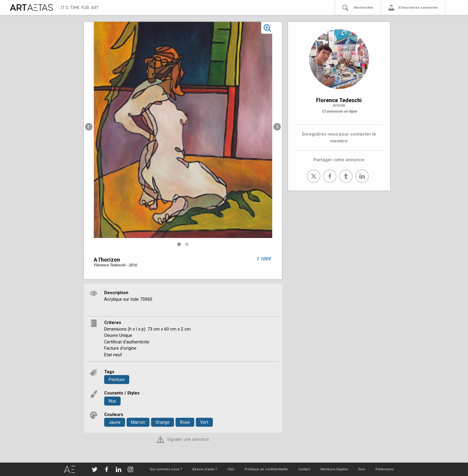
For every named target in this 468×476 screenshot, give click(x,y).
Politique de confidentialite (266, 469)
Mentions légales (334, 469)
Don (362, 469)
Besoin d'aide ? (205, 469)
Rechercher (364, 8)
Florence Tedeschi (339, 100)
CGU (231, 469)
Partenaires (385, 469)
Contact (304, 469)
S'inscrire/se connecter (418, 8)
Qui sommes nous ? (166, 469)
